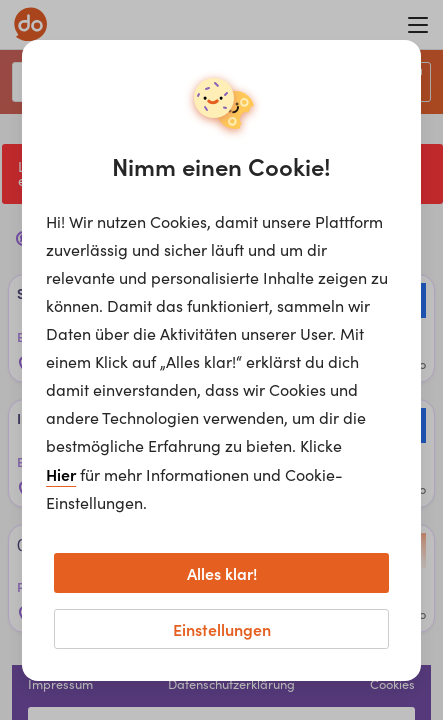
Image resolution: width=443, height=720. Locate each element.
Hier (61, 474)
